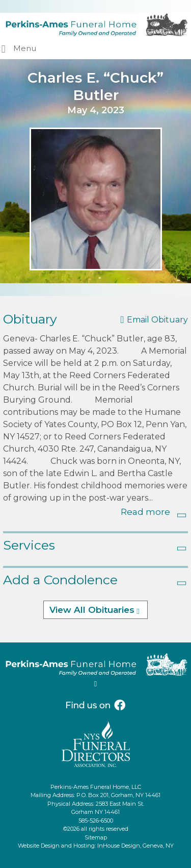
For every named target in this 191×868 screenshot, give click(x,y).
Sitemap (96, 837)
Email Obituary (157, 320)
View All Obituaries (92, 610)
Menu (25, 48)
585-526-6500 (96, 821)
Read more (145, 512)
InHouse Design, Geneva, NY (135, 846)
